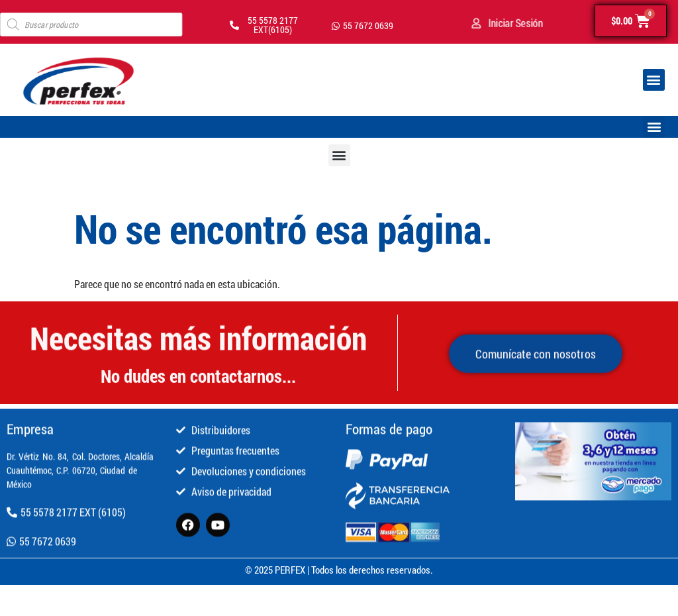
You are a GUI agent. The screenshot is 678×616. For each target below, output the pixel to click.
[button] (654, 80)
